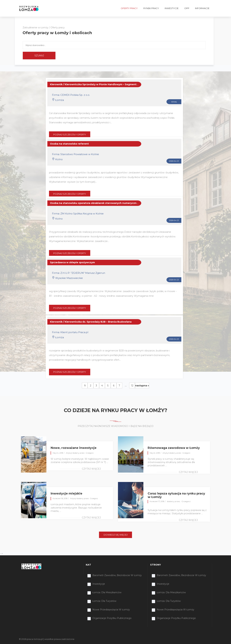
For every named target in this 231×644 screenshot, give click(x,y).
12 (132, 386)
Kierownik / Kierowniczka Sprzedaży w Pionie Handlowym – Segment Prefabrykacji (102, 84)
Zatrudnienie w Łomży (35, 28)
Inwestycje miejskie (66, 494)
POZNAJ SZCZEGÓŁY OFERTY (70, 135)
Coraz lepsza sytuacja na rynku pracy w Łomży (176, 495)
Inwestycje (99, 584)
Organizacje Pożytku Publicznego (112, 618)
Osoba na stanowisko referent (69, 144)
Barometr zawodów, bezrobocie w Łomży (117, 575)
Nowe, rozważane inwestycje (74, 448)
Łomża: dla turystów (104, 601)
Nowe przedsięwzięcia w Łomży (111, 610)
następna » (142, 386)
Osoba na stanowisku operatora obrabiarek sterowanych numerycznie (94, 203)
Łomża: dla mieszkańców (107, 592)
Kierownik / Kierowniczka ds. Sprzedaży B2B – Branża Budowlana (91, 322)
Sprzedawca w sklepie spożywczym (72, 262)
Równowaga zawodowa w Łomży (174, 448)
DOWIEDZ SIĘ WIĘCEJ (116, 535)
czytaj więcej (91, 469)
